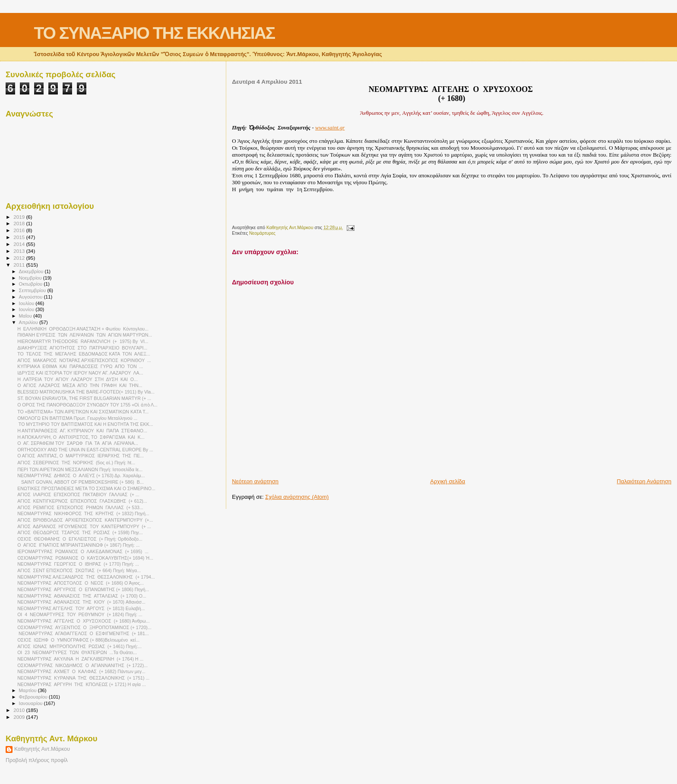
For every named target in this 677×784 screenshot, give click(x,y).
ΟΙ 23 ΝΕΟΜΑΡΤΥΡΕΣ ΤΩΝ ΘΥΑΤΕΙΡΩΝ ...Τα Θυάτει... (77, 652)
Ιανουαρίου (32, 703)
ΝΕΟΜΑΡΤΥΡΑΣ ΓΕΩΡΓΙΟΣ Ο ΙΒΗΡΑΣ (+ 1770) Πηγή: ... (78, 564)
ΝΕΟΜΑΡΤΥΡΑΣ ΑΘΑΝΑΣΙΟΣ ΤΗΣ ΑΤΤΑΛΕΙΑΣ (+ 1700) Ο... (82, 596)
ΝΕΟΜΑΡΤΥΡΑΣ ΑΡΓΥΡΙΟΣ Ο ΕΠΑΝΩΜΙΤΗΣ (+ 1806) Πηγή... (83, 589)
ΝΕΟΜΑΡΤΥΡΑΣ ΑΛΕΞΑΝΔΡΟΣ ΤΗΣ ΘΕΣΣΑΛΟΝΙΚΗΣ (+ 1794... (86, 577)
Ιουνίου (27, 309)
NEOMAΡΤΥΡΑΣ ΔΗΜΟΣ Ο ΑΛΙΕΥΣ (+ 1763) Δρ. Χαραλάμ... (81, 475)
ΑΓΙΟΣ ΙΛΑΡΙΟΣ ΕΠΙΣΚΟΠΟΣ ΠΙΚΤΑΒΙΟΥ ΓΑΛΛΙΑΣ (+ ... (78, 494)
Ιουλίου (27, 303)
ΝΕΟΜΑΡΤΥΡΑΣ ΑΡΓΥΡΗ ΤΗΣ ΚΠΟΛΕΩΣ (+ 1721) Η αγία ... (82, 684)
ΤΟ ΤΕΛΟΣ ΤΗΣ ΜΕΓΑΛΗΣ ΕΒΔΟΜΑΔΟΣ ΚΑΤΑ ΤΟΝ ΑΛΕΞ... (84, 354)
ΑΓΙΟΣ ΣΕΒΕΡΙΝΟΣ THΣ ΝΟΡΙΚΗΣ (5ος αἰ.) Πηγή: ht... (76, 463)
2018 (20, 223)
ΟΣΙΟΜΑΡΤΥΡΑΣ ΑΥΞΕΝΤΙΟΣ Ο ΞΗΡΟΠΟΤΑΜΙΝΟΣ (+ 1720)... (84, 627)
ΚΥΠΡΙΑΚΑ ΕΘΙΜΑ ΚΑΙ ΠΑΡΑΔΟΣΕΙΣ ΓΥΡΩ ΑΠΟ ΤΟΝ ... (80, 366)
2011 (20, 265)
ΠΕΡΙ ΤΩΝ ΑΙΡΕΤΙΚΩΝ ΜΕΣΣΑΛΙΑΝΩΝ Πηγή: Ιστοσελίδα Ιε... (80, 469)
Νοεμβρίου (31, 278)
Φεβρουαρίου (34, 697)
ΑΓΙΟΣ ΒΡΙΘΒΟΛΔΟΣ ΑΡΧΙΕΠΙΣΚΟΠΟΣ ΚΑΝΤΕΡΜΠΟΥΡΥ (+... (85, 520)
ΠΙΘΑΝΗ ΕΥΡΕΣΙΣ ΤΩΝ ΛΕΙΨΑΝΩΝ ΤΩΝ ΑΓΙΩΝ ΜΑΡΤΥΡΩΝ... (85, 335)
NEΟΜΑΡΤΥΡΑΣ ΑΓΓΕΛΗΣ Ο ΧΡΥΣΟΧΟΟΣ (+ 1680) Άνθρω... (84, 621)
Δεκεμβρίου (32, 271)
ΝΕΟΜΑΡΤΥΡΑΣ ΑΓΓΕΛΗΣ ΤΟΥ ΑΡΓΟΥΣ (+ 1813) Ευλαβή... (81, 608)
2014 (20, 244)
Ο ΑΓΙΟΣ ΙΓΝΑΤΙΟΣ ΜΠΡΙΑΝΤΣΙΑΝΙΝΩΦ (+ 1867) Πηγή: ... (78, 545)
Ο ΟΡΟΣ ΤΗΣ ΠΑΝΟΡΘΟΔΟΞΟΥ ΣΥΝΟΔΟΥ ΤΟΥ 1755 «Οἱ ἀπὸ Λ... (87, 405)
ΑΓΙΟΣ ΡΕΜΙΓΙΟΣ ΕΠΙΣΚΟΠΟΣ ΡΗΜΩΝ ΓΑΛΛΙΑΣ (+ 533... (80, 507)
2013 (20, 251)
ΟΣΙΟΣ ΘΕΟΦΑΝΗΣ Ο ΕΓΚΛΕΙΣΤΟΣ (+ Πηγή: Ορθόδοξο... (80, 539)
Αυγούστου (32, 297)
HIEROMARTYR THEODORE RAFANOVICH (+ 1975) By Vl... (83, 341)
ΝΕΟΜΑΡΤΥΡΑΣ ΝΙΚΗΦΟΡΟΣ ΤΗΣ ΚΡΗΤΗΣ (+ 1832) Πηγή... (83, 513)
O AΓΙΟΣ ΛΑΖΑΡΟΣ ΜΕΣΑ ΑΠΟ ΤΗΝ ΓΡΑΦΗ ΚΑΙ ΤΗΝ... (80, 385)
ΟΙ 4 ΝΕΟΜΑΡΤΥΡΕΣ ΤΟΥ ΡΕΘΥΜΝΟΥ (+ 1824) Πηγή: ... (80, 614)
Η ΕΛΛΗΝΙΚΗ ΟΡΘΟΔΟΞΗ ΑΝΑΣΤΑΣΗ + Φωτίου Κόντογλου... (83, 329)
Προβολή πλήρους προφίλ (37, 760)
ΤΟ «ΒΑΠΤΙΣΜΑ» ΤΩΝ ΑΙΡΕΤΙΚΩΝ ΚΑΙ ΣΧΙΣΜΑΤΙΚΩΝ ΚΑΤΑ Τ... (83, 412)
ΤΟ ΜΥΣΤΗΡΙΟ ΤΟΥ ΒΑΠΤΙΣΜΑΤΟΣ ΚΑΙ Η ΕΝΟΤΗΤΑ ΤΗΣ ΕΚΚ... (85, 424)
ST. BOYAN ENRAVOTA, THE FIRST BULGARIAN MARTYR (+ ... (84, 398)
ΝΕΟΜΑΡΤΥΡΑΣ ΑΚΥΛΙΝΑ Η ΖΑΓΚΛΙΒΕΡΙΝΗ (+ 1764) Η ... (80, 659)
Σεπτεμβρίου (33, 290)
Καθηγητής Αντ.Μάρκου (42, 749)
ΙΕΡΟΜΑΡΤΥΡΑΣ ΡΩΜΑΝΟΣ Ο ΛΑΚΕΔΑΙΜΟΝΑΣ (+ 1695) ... (83, 551)
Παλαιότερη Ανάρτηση (644, 481)
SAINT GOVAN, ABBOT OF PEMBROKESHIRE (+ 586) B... (80, 482)
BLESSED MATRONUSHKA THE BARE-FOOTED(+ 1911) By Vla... (86, 392)
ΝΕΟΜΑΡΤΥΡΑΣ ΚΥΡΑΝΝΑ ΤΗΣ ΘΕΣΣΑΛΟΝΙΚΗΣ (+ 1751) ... (83, 678)
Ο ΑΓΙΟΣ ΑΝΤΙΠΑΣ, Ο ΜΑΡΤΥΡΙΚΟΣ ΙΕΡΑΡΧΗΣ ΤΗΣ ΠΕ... (81, 456)
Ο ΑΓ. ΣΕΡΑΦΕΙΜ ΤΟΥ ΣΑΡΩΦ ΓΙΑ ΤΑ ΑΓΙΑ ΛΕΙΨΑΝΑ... (78, 443)
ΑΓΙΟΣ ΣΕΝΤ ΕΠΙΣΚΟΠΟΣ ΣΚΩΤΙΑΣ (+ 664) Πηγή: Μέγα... (79, 570)
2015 (20, 237)
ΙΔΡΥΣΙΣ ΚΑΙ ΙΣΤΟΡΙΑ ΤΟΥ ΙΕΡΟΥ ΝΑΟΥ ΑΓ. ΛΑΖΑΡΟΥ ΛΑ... (80, 373)
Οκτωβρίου (32, 284)
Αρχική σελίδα (448, 481)
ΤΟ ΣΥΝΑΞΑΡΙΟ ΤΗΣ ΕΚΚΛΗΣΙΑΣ (154, 33)
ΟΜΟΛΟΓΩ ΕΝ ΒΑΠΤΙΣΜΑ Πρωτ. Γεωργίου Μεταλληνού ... (77, 418)
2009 (20, 717)
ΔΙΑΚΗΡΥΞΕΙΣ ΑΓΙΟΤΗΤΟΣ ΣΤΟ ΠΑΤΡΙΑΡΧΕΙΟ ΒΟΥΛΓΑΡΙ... (82, 348)
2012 (20, 258)
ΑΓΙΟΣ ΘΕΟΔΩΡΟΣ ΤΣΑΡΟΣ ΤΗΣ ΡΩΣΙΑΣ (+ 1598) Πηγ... (80, 532)
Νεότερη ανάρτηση (255, 481)
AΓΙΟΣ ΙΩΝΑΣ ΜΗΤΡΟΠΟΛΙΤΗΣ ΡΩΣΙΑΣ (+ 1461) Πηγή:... (79, 646)
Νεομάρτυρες (262, 233)
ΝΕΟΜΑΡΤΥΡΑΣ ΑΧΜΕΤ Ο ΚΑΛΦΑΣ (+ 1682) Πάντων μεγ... (81, 671)
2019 (20, 217)
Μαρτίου (28, 690)
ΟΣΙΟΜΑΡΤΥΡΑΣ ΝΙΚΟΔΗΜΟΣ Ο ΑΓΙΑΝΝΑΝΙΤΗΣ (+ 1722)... (82, 665)
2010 (20, 710)
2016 (20, 230)
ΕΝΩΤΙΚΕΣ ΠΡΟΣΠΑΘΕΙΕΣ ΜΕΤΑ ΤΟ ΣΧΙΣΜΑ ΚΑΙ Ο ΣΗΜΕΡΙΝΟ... (86, 488)
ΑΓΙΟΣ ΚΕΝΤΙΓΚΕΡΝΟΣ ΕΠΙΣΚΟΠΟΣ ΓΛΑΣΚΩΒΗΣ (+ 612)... (82, 501)
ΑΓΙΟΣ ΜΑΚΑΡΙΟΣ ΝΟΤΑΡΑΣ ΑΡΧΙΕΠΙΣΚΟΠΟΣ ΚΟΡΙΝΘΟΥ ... (84, 360)
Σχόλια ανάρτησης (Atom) (297, 497)
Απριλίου (29, 322)
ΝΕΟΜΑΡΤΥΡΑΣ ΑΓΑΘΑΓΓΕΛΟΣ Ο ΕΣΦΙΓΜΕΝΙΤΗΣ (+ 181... (83, 633)
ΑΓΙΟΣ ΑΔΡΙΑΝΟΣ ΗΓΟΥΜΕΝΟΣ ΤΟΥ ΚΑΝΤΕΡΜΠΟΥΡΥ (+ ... (84, 526)
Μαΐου (26, 316)
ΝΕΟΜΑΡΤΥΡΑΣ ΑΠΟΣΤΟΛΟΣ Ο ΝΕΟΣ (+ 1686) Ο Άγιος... (81, 583)
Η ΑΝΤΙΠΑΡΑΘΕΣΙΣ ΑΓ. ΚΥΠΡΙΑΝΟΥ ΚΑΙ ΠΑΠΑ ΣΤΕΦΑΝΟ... (82, 431)
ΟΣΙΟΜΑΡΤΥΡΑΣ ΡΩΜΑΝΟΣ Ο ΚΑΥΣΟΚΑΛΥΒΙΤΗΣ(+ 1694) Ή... (85, 558)
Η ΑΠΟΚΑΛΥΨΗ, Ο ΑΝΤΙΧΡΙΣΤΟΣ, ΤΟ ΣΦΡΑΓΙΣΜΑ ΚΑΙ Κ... (81, 437)
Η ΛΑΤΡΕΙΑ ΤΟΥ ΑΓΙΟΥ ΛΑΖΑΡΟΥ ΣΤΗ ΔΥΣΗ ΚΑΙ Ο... (78, 379)
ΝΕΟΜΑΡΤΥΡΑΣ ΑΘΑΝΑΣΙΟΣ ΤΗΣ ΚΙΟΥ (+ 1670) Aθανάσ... (81, 602)
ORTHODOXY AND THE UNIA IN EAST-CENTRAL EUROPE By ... (85, 450)
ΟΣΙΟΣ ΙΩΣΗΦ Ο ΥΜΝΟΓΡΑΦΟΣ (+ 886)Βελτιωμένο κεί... (78, 640)
